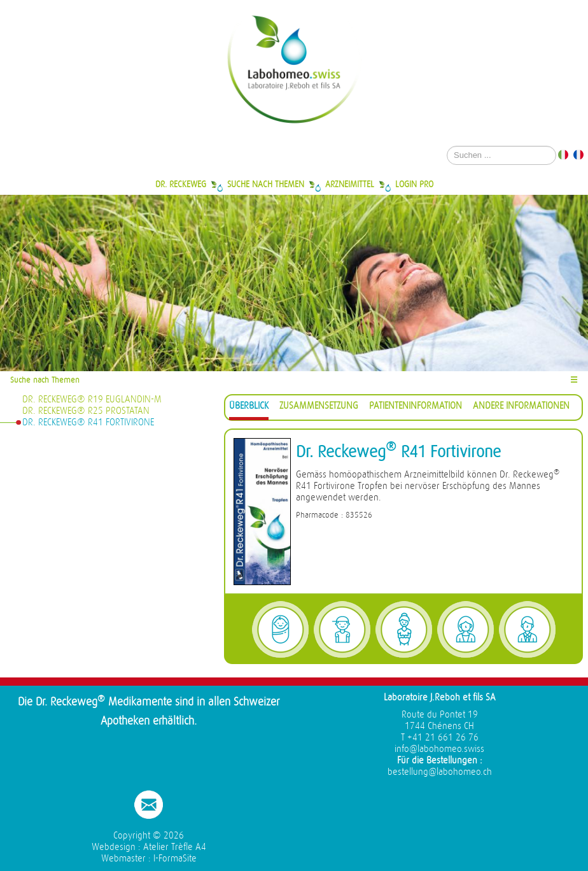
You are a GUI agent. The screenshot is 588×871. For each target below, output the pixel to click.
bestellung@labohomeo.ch (440, 772)
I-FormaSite (175, 859)
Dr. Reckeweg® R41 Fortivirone (88, 422)
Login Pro (414, 184)
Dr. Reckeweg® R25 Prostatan (86, 411)
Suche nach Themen (266, 184)
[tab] (249, 408)
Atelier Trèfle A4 (175, 847)
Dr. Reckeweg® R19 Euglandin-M (92, 400)
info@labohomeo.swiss (439, 749)
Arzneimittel (350, 184)
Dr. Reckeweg (181, 184)
